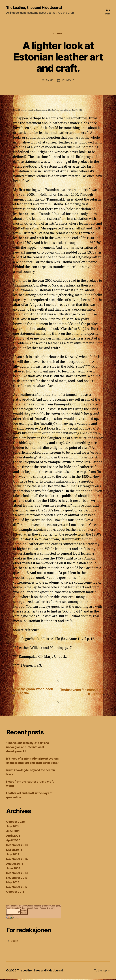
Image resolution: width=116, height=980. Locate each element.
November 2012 (17, 888)
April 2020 (13, 841)
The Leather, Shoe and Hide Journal (36, 8)
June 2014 (13, 869)
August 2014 (15, 864)
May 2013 (13, 883)
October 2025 (16, 822)
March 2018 (14, 850)
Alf (51, 81)
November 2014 (17, 860)
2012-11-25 (68, 81)
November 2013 (17, 878)
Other (58, 34)
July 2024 (13, 827)
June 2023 (13, 832)
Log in (15, 942)
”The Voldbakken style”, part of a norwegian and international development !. (28, 748)
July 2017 (13, 855)
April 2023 (13, 836)
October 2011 (15, 892)
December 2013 (17, 874)
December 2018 (17, 846)
